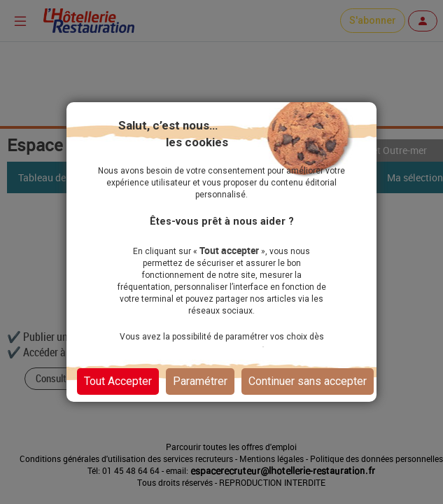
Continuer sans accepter (308, 381)
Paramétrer (200, 381)
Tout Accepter (118, 381)
